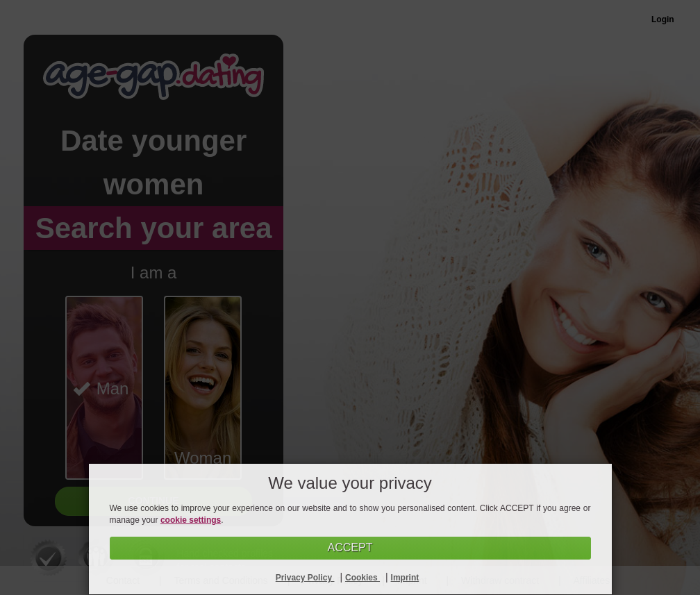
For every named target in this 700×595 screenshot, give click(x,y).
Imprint (405, 578)
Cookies (362, 578)
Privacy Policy (305, 578)
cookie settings (191, 520)
